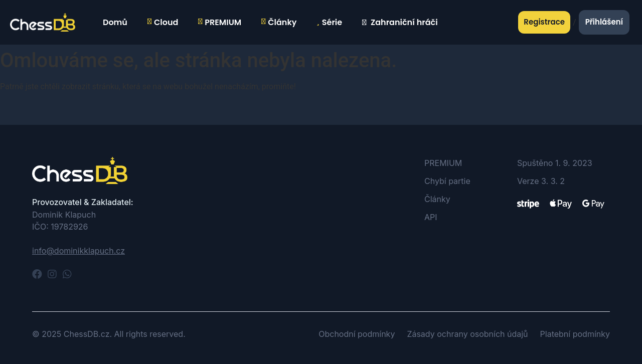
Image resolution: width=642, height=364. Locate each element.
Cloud (163, 23)
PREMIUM (220, 23)
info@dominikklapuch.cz (78, 251)
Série (329, 23)
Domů (114, 22)
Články (279, 23)
